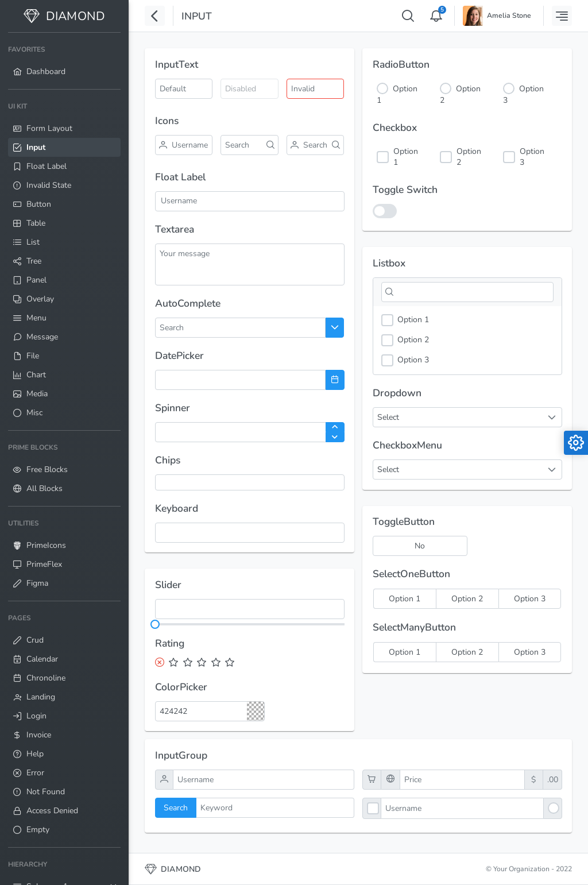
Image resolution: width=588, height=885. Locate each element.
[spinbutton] (250, 432)
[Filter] (467, 292)
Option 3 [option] (405, 360)
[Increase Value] (335, 427)
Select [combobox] (388, 417)
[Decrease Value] (335, 437)
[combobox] (200, 328)
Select (388, 469)
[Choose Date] (335, 380)
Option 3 (532, 157)
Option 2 (469, 157)
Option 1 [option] (405, 320)
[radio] (405, 599)
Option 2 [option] (405, 340)
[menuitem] (64, 61)
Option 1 (406, 157)
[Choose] (335, 328)
